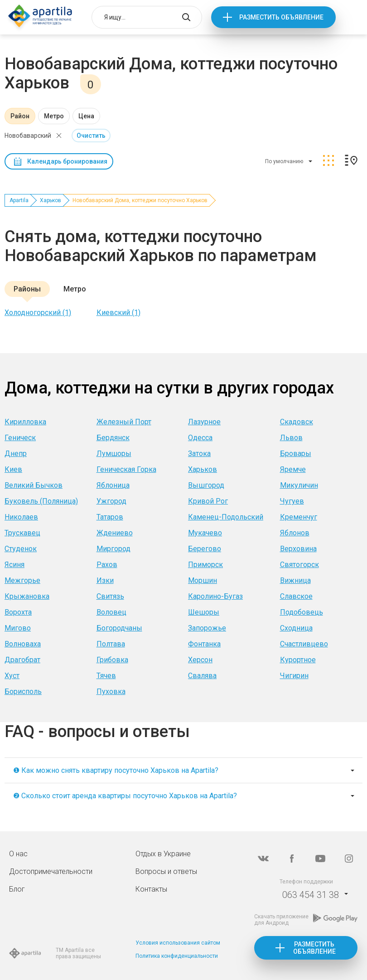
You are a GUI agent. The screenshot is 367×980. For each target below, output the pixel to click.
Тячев (106, 676)
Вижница (295, 580)
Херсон (200, 660)
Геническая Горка (126, 469)
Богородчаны (119, 628)
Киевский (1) (118, 313)
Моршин (203, 580)
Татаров (110, 517)
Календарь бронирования (67, 161)
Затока (199, 454)
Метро (54, 116)
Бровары (296, 454)
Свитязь (110, 596)
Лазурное (204, 422)
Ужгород (111, 501)
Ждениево (115, 533)
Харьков (51, 200)
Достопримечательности (51, 871)
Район (20, 116)
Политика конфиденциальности (177, 956)
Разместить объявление (281, 17)
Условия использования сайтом (178, 943)
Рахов (107, 565)
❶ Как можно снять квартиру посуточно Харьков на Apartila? (116, 770)
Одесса (200, 438)
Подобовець (302, 612)
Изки (105, 580)
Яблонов (295, 533)
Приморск (205, 565)
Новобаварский (28, 136)
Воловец (111, 612)
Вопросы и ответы (166, 871)
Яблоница (113, 485)
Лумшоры (114, 454)
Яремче (293, 469)
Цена (86, 116)
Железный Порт (124, 422)
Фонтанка (204, 644)
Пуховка (111, 691)
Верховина (298, 549)
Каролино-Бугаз (215, 596)
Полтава (111, 644)
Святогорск (299, 565)
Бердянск (113, 438)
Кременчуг (299, 517)
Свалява (202, 676)
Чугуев (292, 501)
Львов (291, 438)
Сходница (296, 628)
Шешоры (204, 612)
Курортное (298, 660)
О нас (18, 854)
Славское (296, 596)
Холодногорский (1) (38, 313)
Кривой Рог (208, 501)
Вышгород (206, 485)
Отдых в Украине (163, 854)
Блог (17, 889)
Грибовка (112, 660)
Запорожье (207, 628)
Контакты (151, 889)
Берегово (205, 549)
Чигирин (294, 676)
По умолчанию (284, 161)
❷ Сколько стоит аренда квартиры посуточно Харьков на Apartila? (125, 796)
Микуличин (299, 485)
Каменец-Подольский (226, 517)
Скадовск (297, 422)
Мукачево (205, 533)
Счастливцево (304, 644)
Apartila (19, 200)
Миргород (113, 549)
